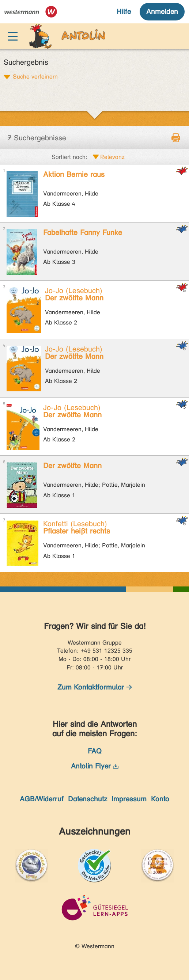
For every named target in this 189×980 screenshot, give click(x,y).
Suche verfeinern (35, 76)
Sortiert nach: (69, 157)
